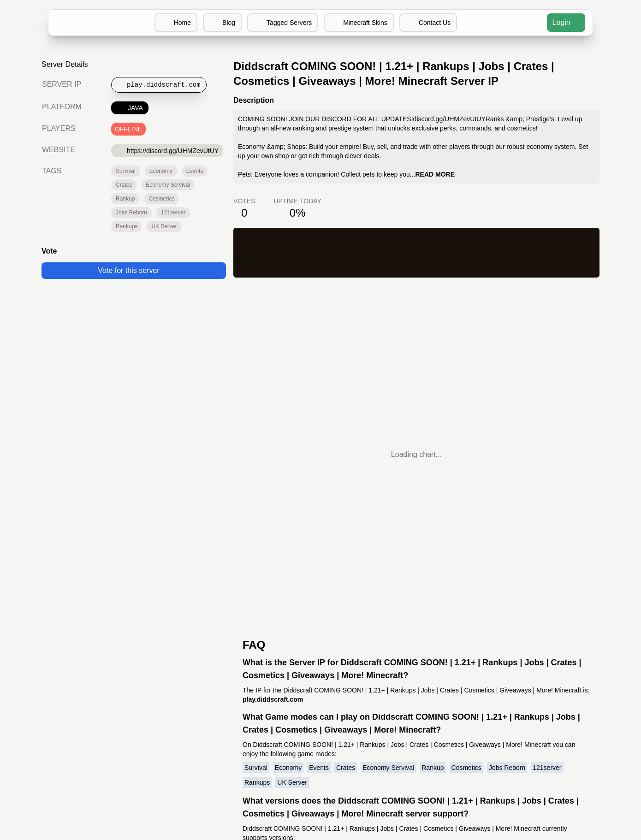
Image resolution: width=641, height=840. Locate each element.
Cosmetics (161, 199)
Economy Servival (167, 185)
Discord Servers (401, 630)
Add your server (240, 641)
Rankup (125, 199)
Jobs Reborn (132, 213)
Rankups (127, 226)
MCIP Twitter (320, 652)
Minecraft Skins (359, 23)
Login (566, 22)
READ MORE (435, 174)
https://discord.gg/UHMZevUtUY (168, 150)
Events (194, 171)
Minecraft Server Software (419, 652)
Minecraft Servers (237, 630)
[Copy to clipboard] (161, 85)
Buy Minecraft (398, 663)
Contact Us (430, 23)
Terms (256, 663)
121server (174, 213)
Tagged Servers (282, 23)
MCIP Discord (321, 630)
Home (175, 23)
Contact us (249, 652)
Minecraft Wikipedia (408, 674)
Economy (160, 171)
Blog (222, 23)
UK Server (163, 226)
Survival (125, 171)
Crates (124, 185)
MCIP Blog (321, 641)
